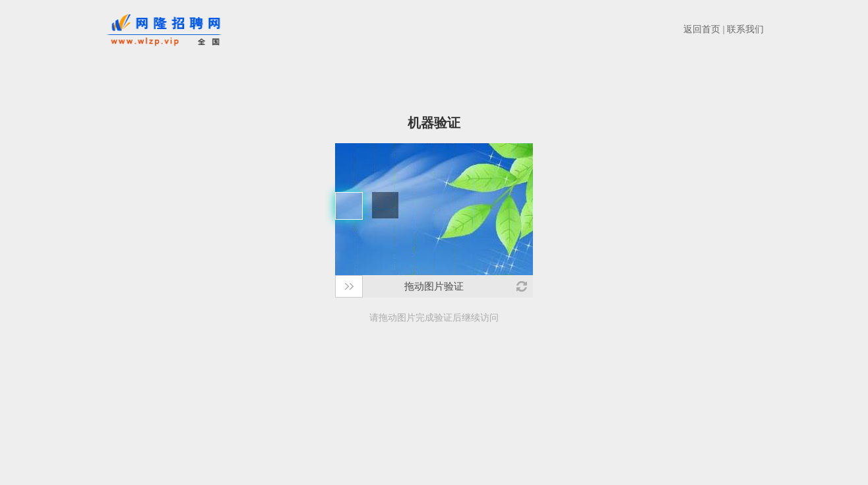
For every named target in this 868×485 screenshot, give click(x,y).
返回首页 (702, 29)
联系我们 (745, 29)
